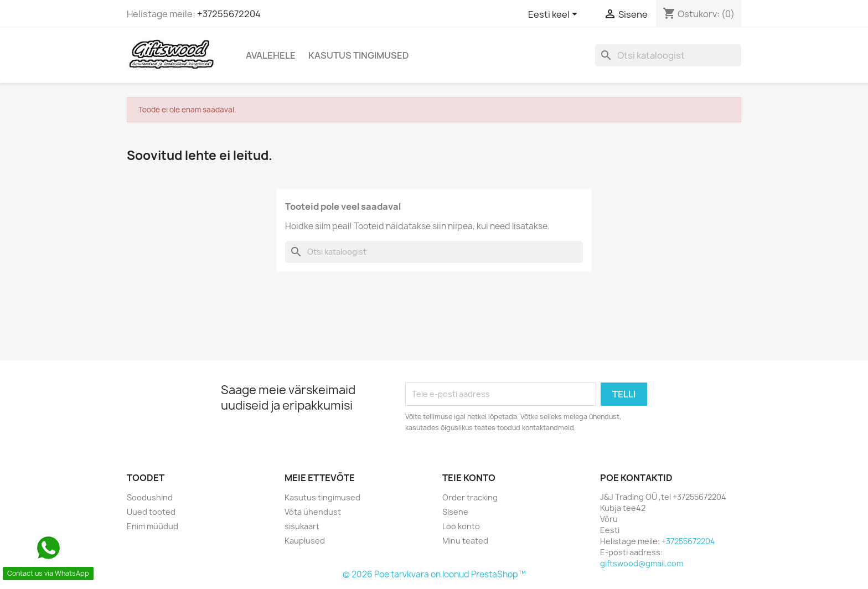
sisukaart (302, 526)
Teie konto (469, 478)
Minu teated (465, 541)
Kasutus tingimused (359, 55)
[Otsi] (668, 55)
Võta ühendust (313, 512)
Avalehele (271, 55)
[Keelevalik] (555, 15)
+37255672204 (229, 14)
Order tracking (470, 497)
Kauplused (305, 541)
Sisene (455, 512)
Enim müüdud (153, 526)
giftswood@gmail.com (642, 563)
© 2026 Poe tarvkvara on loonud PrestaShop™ (434, 574)
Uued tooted (151, 512)
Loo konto (461, 526)
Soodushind (150, 497)
